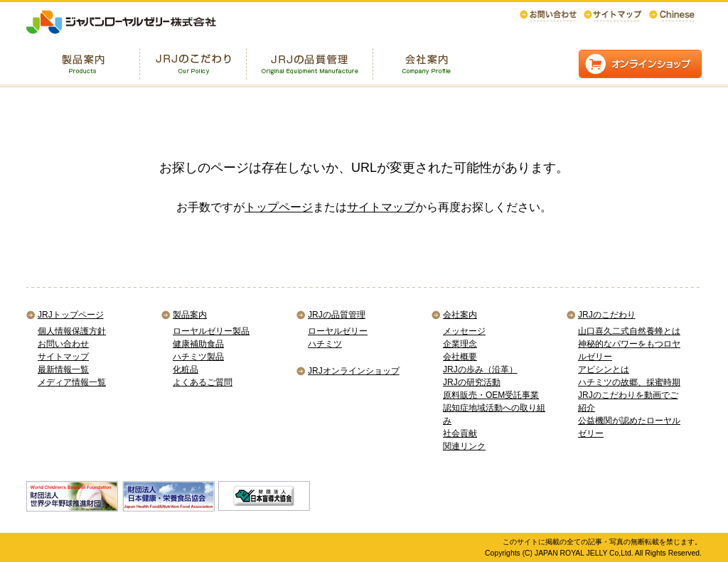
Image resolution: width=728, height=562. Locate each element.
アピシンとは (604, 369)
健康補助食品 (198, 344)
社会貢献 (460, 433)
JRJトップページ (71, 315)
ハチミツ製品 (198, 357)
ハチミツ (325, 344)
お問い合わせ (63, 344)
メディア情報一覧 (72, 382)
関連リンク (464, 446)
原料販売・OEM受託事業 (491, 395)
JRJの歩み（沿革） (480, 369)
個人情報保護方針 (72, 331)
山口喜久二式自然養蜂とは (629, 331)
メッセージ (464, 331)
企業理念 (460, 344)
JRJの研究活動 (472, 382)
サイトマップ (381, 207)
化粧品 (186, 369)
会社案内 (460, 315)
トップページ (279, 207)
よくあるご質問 (203, 382)
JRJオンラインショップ (354, 371)
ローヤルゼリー (338, 331)
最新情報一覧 (63, 369)
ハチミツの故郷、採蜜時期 (629, 382)
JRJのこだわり (607, 315)
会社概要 (460, 357)
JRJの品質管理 (337, 315)
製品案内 (190, 315)
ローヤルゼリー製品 (211, 331)
